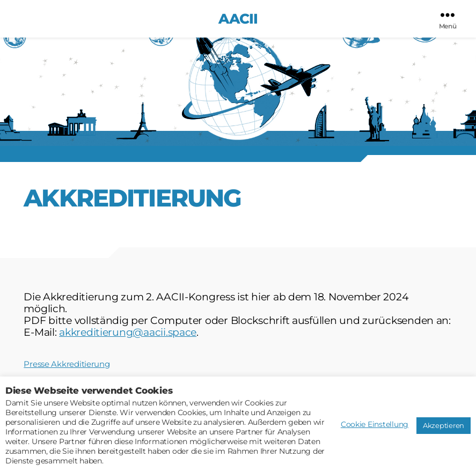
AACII (238, 19)
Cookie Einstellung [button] (375, 424)
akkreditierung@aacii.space (128, 332)
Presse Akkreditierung (67, 364)
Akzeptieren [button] (444, 425)
